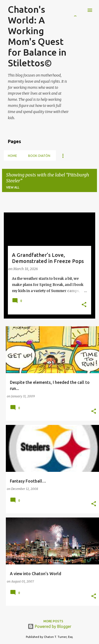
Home (12, 156)
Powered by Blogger (49, 626)
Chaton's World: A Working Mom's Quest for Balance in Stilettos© (37, 36)
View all (13, 187)
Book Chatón (39, 156)
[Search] (80, 10)
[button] (84, 305)
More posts (53, 621)
